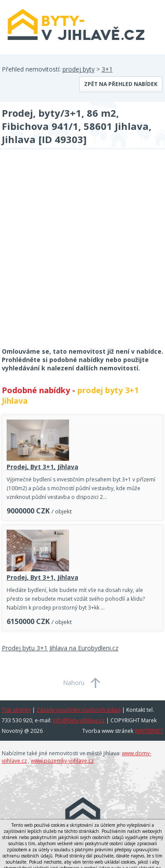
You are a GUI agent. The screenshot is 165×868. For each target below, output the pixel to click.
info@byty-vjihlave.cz (79, 720)
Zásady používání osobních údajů (79, 710)
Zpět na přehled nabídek (121, 84)
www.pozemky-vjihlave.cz (62, 761)
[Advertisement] (82, 254)
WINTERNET (149, 731)
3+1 (107, 69)
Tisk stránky (16, 710)
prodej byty (79, 69)
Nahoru (74, 683)
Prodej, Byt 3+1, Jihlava (42, 467)
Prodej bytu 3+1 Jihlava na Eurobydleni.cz (60, 648)
